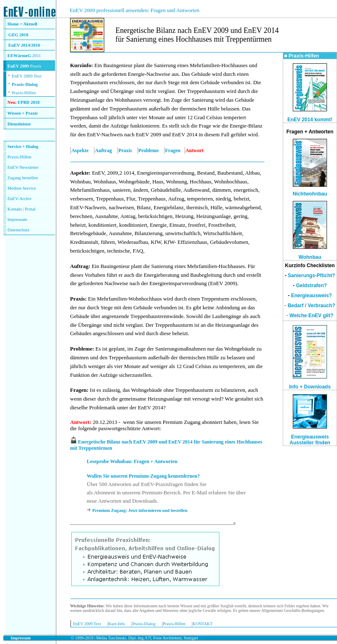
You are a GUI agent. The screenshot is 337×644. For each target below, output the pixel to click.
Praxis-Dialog (25, 84)
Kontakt (15, 209)
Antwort (80, 422)
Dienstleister (19, 124)
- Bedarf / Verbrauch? (310, 306)
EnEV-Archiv (20, 199)
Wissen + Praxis (23, 113)
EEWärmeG (19, 56)
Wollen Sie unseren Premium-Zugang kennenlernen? (143, 476)
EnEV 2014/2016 (24, 45)
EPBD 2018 (28, 102)
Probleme (149, 150)
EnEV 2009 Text (87, 624)
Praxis (125, 150)
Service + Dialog (23, 147)
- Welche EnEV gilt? (310, 316)
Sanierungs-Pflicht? (311, 276)
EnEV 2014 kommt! (310, 120)
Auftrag (104, 150)
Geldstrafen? (312, 286)
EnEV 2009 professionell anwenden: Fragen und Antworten (135, 10)
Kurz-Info (117, 624)
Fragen (173, 150)
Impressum (17, 219)
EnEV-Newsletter (23, 167)
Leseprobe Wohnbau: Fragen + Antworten (132, 461)
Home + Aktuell (23, 24)
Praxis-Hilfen (24, 93)
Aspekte (80, 150)
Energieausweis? (312, 296)
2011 (36, 56)
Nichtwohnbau (310, 194)
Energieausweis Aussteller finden (310, 440)
